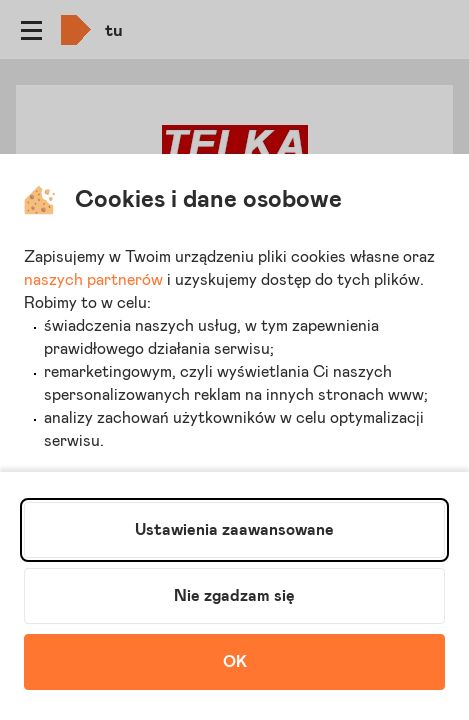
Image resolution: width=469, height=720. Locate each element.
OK (235, 662)
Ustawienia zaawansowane (234, 530)
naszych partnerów (93, 280)
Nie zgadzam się (234, 596)
